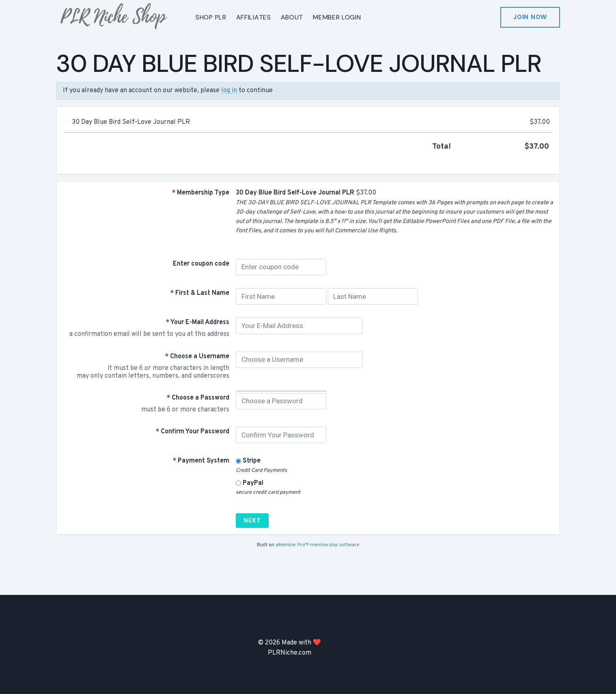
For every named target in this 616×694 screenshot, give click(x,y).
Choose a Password (198, 398)
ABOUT (292, 17)
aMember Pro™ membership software (317, 545)
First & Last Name (200, 293)
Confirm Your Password (193, 432)
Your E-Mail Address (198, 322)
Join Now (530, 17)
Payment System (201, 461)
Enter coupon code (201, 264)
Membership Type (201, 193)
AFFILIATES (254, 17)
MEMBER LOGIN (337, 17)
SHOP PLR (211, 17)
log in (229, 91)
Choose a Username (197, 357)
